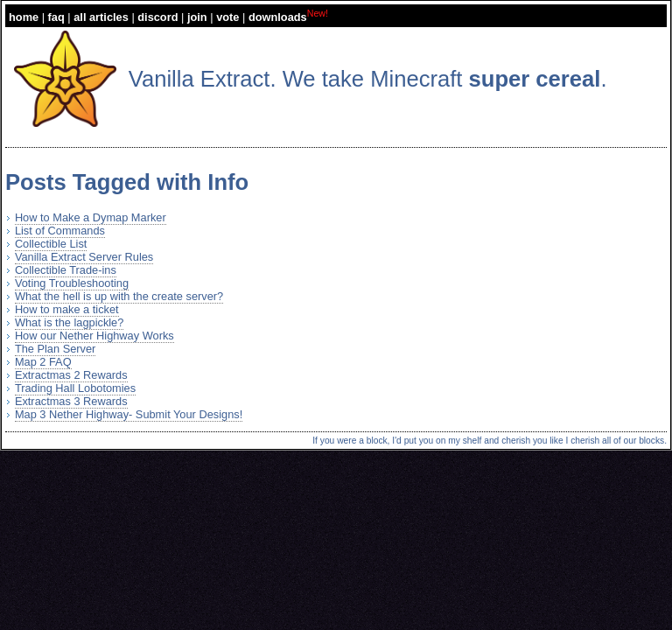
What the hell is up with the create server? (119, 296)
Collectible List (51, 244)
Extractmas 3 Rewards (71, 401)
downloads (278, 17)
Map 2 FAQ (43, 362)
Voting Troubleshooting (72, 283)
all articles (101, 17)
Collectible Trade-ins (66, 270)
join (197, 17)
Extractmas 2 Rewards (71, 375)
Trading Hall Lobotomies (75, 388)
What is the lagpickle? (69, 322)
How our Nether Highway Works (94, 336)
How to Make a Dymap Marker (91, 217)
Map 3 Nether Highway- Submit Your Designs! (129, 414)
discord (157, 17)
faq (56, 17)
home (24, 17)
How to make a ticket (67, 309)
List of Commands (60, 231)
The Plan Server (55, 349)
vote (227, 17)
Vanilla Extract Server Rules (84, 257)
